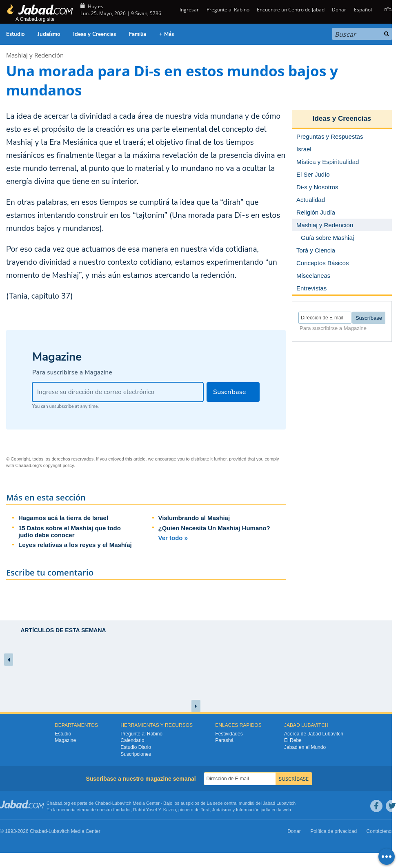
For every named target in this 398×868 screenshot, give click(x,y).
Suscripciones (136, 754)
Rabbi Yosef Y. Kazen (155, 810)
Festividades (229, 734)
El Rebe (293, 740)
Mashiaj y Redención (35, 55)
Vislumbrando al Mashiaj (194, 518)
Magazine (65, 740)
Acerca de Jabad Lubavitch (314, 734)
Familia (138, 34)
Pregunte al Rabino (228, 10)
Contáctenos (380, 831)
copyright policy (59, 465)
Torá (205, 810)
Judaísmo (49, 34)
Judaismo (221, 810)
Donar (339, 10)
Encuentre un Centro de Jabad (291, 10)
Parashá (224, 740)
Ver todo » (173, 538)
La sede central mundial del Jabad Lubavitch (251, 803)
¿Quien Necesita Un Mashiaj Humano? (214, 528)
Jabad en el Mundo (305, 747)
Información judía (254, 810)
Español (363, 10)
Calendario (132, 740)
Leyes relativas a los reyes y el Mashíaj (75, 545)
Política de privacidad (334, 831)
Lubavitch (122, 803)
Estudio (15, 34)
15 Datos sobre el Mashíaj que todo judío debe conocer (70, 531)
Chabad (103, 803)
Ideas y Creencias (94, 34)
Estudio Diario (136, 747)
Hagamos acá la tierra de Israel (63, 518)
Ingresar (189, 10)
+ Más (167, 34)
